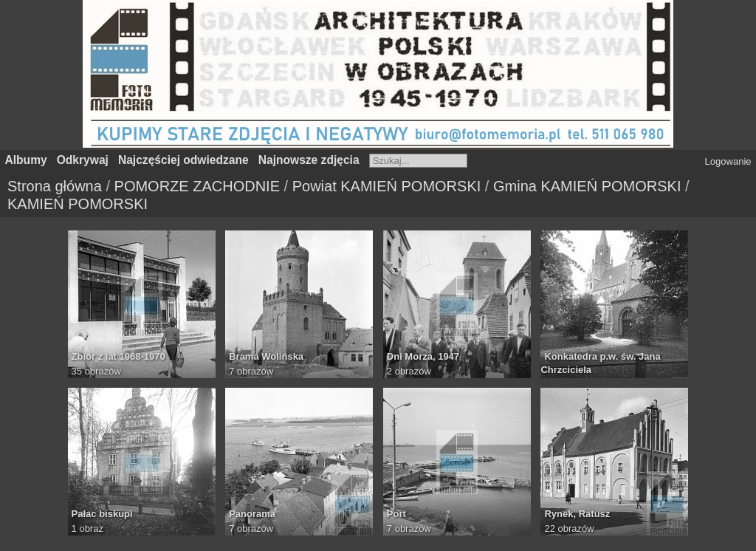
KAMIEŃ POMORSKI (78, 204)
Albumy (26, 160)
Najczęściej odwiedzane (183, 160)
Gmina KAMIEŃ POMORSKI (587, 186)
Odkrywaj (83, 160)
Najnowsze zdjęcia (309, 160)
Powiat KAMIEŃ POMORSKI (387, 186)
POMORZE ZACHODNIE (197, 186)
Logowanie (728, 161)
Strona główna (55, 186)
